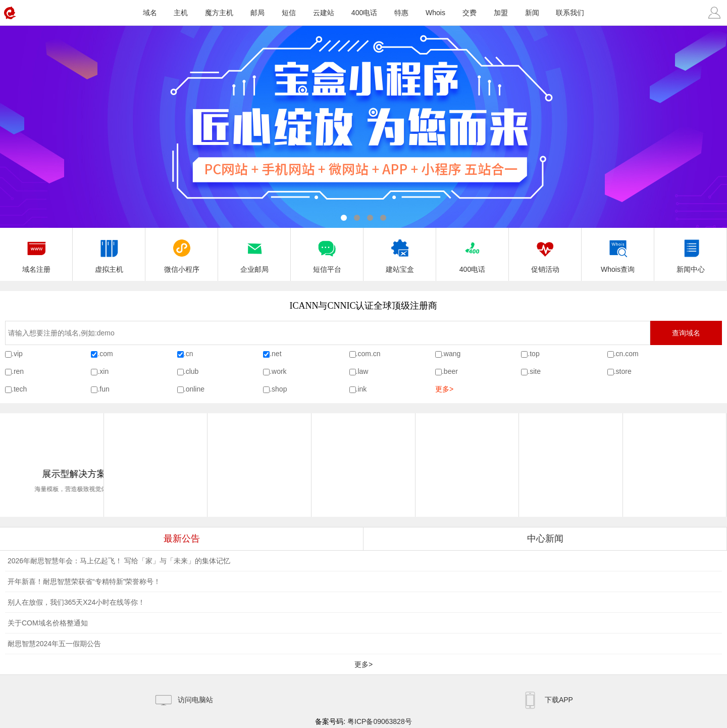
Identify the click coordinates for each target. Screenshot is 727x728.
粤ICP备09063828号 (380, 721)
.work (278, 371)
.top (533, 354)
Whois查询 (618, 253)
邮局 (257, 13)
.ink (361, 389)
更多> (444, 389)
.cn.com (626, 354)
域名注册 (36, 253)
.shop (278, 389)
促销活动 (545, 253)
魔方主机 (219, 13)
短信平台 (327, 253)
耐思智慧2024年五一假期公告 (54, 644)
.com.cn (368, 354)
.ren (18, 371)
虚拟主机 (109, 253)
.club (191, 371)
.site (534, 371)
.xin (103, 371)
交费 (470, 13)
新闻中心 (691, 253)
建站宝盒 (400, 253)
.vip (17, 354)
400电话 (364, 13)
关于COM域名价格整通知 (48, 623)
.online (194, 389)
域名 (150, 13)
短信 (289, 13)
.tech (19, 389)
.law (362, 371)
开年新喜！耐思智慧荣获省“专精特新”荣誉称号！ (84, 581)
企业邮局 (254, 253)
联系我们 (570, 13)
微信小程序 (182, 253)
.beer (450, 371)
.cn (189, 354)
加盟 (501, 13)
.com (105, 354)
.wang (451, 354)
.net (275, 354)
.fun (103, 389)
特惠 (401, 13)
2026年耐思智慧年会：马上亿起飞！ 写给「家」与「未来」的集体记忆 (119, 561)
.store (623, 371)
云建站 (324, 13)
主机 (181, 13)
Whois (435, 13)
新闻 (532, 13)
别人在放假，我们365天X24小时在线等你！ (76, 602)
